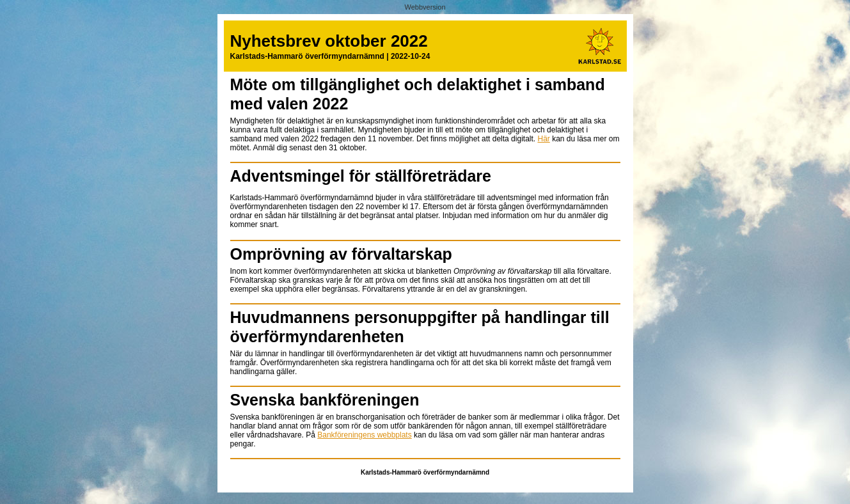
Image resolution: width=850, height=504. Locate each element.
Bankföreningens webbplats (364, 435)
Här (543, 139)
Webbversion (425, 7)
